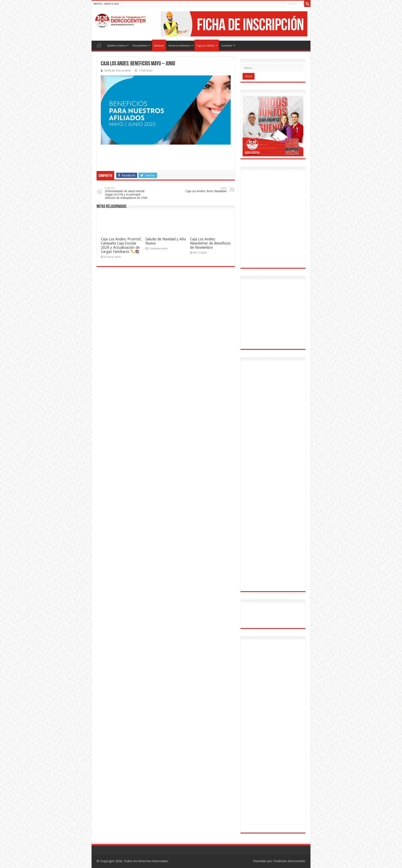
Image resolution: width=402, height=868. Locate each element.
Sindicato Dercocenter (118, 71)
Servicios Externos (179, 46)
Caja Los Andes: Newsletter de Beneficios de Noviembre (210, 243)
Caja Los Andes (206, 46)
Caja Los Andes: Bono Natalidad (205, 190)
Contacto (227, 46)
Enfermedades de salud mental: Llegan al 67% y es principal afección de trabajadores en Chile (126, 193)
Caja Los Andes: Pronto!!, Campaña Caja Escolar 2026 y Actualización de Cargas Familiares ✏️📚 (121, 245)
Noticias (159, 46)
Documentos (140, 46)
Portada (99, 45)
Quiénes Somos (116, 46)
